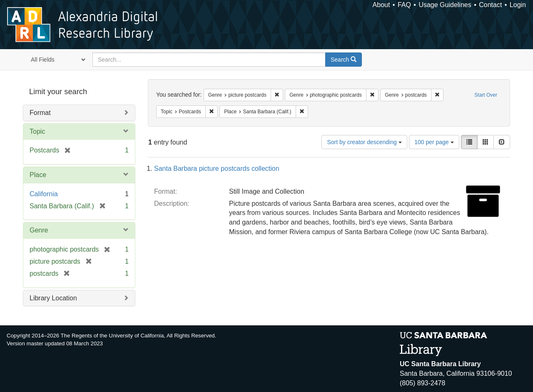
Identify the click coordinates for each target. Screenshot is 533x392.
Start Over (486, 95)
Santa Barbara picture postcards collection (217, 169)
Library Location (53, 298)
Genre (39, 230)
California (44, 194)
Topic (37, 131)
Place (38, 175)
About (381, 5)
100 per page (434, 142)
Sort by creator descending (364, 142)
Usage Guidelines (445, 5)
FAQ (404, 5)
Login (518, 5)
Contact (490, 5)
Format (40, 113)
